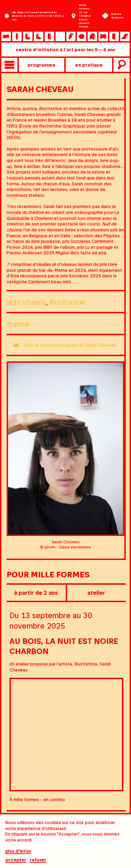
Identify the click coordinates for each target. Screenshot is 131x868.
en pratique (89, 65)
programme (42, 65)
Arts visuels (26, 302)
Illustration (67, 302)
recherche (121, 65)
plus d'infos (18, 854)
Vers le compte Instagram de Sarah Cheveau (70, 345)
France (18, 324)
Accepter (16, 862)
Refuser (38, 862)
